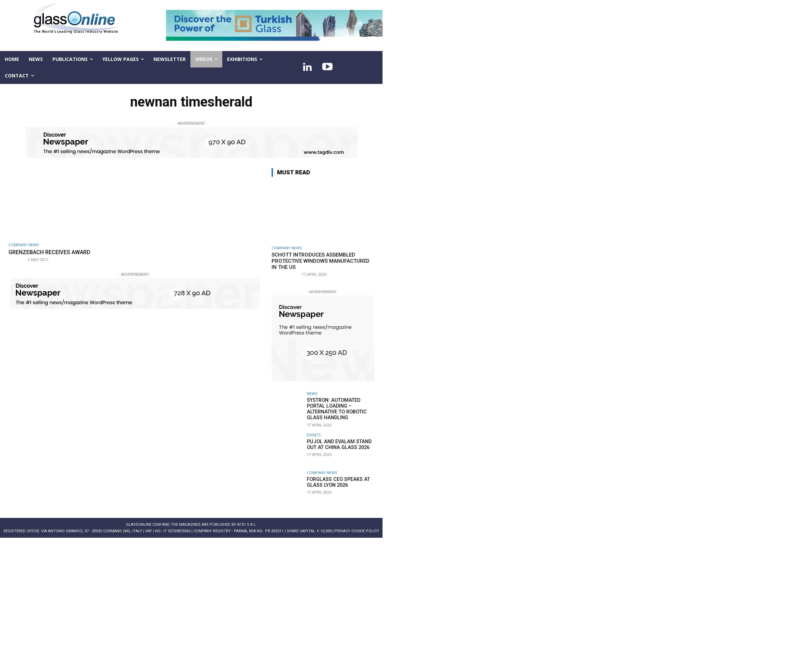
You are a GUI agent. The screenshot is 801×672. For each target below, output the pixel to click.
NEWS (312, 393)
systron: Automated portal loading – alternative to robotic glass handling (336, 409)
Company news (24, 245)
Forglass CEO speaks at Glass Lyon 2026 (337, 481)
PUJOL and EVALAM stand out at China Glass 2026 (337, 444)
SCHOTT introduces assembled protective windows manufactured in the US (321, 261)
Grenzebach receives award (52, 252)
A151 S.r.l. (247, 524)
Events (314, 434)
